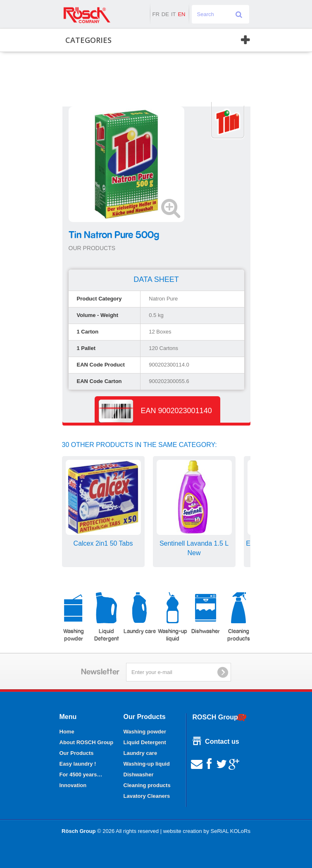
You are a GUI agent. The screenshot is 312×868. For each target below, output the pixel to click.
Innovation (73, 785)
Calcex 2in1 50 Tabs (103, 543)
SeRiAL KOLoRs (231, 831)
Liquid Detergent (106, 617)
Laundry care (140, 613)
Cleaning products (239, 617)
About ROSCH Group (87, 742)
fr (156, 14)
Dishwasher (206, 613)
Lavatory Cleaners (147, 796)
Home (67, 732)
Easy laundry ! (78, 764)
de (165, 14)
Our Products (77, 753)
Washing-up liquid (173, 617)
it (174, 14)
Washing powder (73, 617)
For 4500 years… (81, 775)
